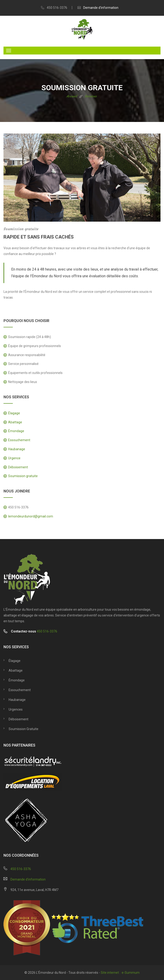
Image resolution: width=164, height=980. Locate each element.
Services (91, 96)
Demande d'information (101, 8)
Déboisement (18, 467)
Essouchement (19, 440)
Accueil (72, 96)
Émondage (16, 431)
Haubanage (17, 449)
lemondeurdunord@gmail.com (31, 516)
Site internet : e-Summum (120, 973)
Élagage (14, 413)
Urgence (14, 458)
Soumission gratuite (23, 476)
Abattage (15, 422)
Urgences (16, 709)
